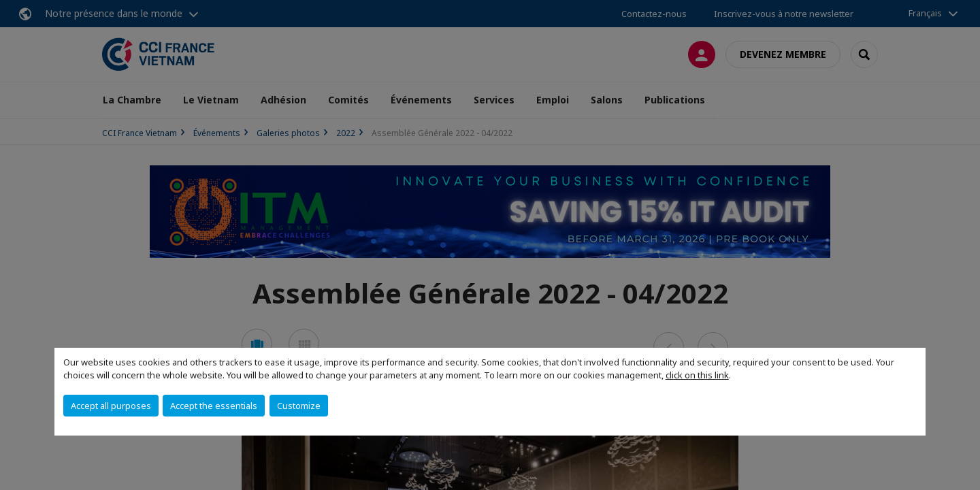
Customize (299, 406)
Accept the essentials (214, 406)
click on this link (697, 375)
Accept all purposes (111, 406)
